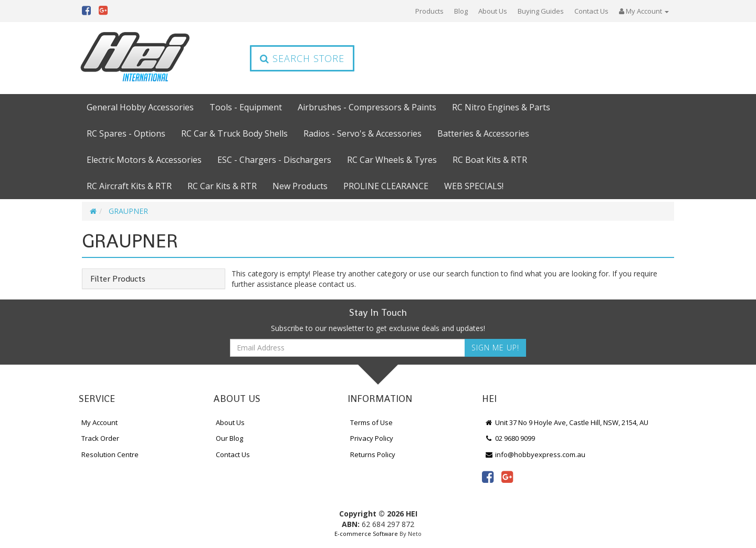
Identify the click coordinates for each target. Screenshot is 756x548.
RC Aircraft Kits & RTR (129, 186)
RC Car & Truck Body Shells (234, 133)
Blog (461, 11)
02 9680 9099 (510, 438)
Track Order (100, 438)
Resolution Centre (110, 454)
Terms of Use (371, 422)
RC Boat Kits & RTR (490, 160)
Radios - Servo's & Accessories (363, 133)
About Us (493, 11)
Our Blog (229, 438)
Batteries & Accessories (483, 133)
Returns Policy (373, 454)
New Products (300, 186)
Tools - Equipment (246, 107)
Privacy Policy (372, 438)
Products (429, 11)
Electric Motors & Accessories (144, 160)
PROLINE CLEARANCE (386, 186)
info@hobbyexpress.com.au (535, 454)
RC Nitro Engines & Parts (501, 107)
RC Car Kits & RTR (222, 186)
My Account (99, 422)
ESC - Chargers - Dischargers (274, 160)
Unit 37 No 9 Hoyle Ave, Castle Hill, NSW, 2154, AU (566, 422)
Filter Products (118, 279)
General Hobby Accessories (140, 107)
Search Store (302, 58)
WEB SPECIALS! (474, 186)
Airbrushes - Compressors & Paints (367, 107)
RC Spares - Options (126, 133)
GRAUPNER (128, 211)
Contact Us (591, 11)
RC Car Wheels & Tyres (392, 160)
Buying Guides (541, 11)
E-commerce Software (366, 534)
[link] (488, 477)
